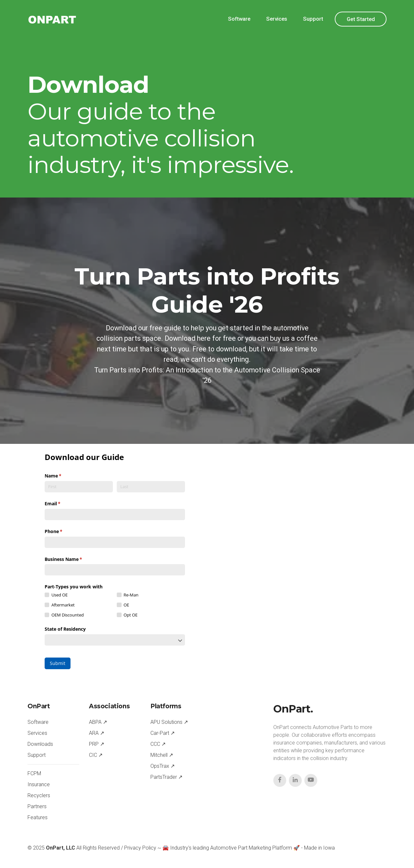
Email (62, 504)
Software (239, 19)
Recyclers (39, 795)
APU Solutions (166, 722)
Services (277, 19)
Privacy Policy (140, 848)
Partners (37, 806)
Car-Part (160, 733)
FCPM (34, 773)
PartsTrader (164, 777)
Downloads (40, 744)
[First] (79, 487)
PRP (94, 744)
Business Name (73, 559)
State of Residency (65, 629)
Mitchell (159, 755)
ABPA (95, 722)
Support (313, 19)
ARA (94, 733)
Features (38, 817)
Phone (63, 531)
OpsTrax (160, 766)
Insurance (39, 784)
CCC (155, 744)
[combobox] (115, 640)
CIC (93, 755)
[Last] (151, 487)
